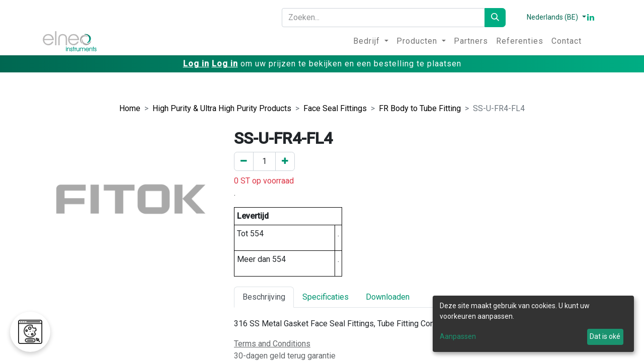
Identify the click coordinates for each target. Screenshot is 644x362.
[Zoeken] (495, 18)
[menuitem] (371, 41)
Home (130, 108)
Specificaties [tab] (326, 297)
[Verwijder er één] (244, 161)
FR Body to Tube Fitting (420, 108)
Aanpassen (458, 336)
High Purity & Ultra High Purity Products (222, 108)
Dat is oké (605, 336)
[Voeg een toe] (285, 161)
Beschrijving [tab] (264, 297)
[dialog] (533, 324)
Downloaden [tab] (388, 297)
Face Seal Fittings (335, 108)
